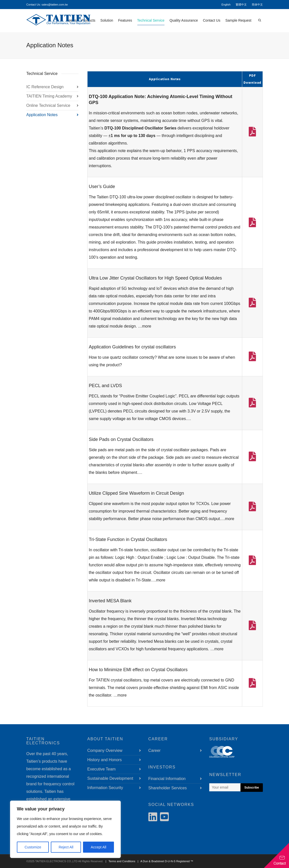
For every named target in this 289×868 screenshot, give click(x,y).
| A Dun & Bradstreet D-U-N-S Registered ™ (165, 861)
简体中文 (257, 5)
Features (125, 20)
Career (155, 750)
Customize (33, 847)
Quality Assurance (184, 20)
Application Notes (42, 115)
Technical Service (151, 22)
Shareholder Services (168, 788)
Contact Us (212, 20)
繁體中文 (241, 5)
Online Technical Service (48, 105)
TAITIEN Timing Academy (49, 96)
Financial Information (167, 779)
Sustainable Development (110, 778)
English (226, 5)
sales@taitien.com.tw (55, 5)
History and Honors (105, 760)
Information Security (105, 788)
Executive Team (101, 769)
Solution (107, 20)
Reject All (66, 847)
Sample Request (238, 20)
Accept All (98, 847)
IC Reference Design (45, 87)
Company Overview (105, 750)
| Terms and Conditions (119, 861)
